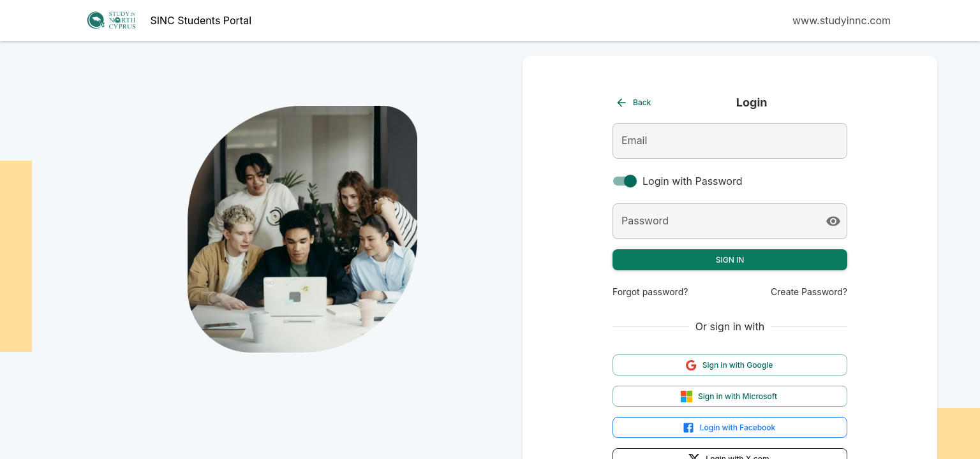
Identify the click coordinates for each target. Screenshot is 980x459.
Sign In (730, 260)
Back (633, 103)
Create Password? (809, 292)
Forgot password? (650, 292)
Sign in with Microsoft (729, 397)
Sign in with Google (729, 365)
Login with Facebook (729, 428)
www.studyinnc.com (842, 20)
